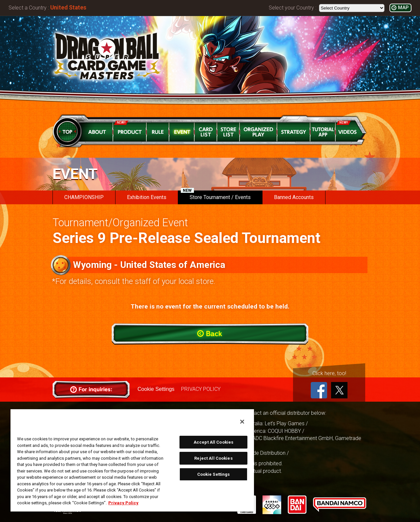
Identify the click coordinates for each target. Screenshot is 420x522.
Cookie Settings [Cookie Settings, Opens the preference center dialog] (214, 474)
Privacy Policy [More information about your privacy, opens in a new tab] (123, 503)
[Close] (242, 422)
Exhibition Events (147, 197)
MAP (403, 8)
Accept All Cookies (213, 442)
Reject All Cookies (213, 458)
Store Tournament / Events (216, 195)
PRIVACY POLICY (200, 389)
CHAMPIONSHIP (84, 197)
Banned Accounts (294, 197)
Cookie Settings (156, 389)
